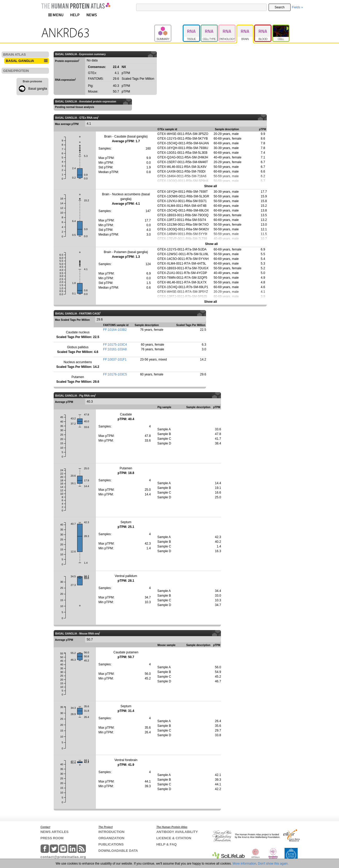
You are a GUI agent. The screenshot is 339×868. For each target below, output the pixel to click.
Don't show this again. (273, 864)
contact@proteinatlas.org (63, 857)
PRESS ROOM (52, 838)
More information (244, 864)
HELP (75, 15)
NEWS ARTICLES (55, 832)
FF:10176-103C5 (115, 374)
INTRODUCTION (112, 832)
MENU (56, 15)
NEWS (92, 15)
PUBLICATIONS (111, 844)
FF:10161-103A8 (115, 349)
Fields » (297, 7)
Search (280, 7)
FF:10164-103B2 (115, 330)
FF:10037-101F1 (115, 359)
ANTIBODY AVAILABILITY (177, 832)
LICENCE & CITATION (174, 838)
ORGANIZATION (111, 838)
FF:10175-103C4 (115, 345)
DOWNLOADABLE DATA (118, 851)
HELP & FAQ (166, 844)
